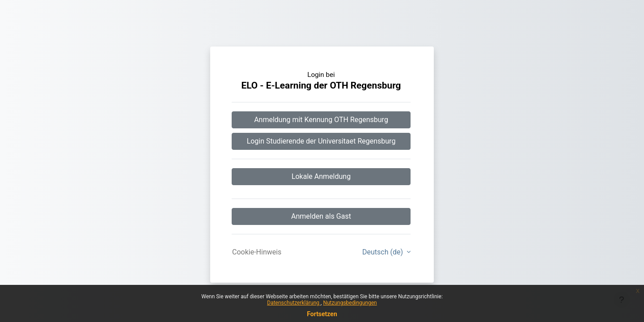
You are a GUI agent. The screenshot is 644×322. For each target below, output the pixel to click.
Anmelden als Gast (321, 216)
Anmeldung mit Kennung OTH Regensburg (321, 120)
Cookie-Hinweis (257, 252)
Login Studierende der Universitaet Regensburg (321, 141)
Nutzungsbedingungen (350, 303)
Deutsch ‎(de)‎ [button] (383, 252)
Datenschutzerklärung (294, 303)
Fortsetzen (322, 314)
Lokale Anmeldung (321, 176)
